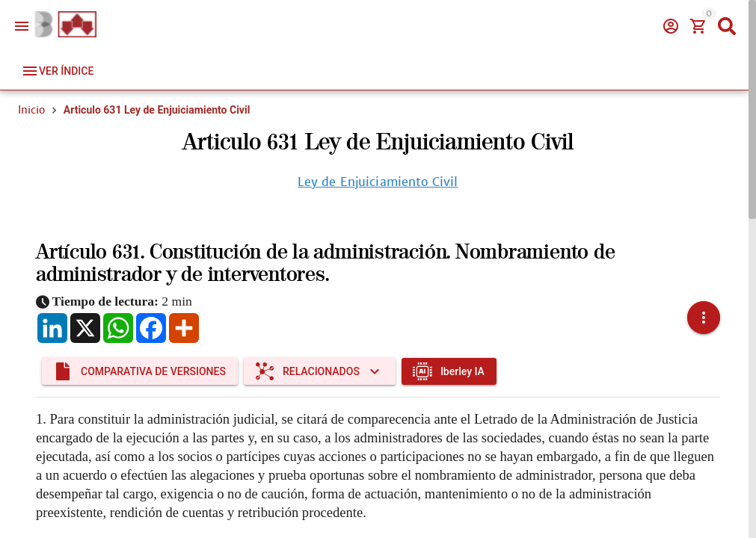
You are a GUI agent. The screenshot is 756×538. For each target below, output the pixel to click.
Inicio (31, 110)
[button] (704, 318)
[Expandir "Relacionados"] (320, 371)
